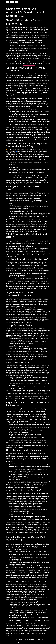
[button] (28, 5)
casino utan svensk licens (29, 65)
